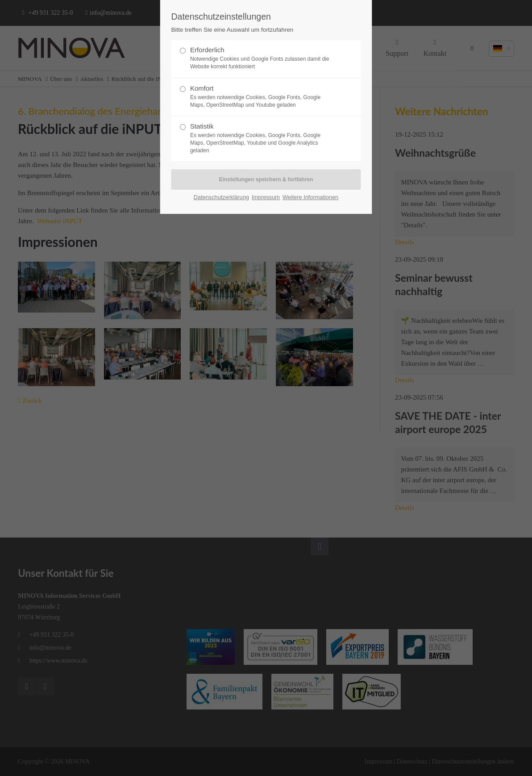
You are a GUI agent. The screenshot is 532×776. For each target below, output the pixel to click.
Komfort (262, 97)
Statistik (262, 138)
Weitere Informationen (310, 197)
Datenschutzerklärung (221, 197)
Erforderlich (262, 58)
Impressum (266, 197)
